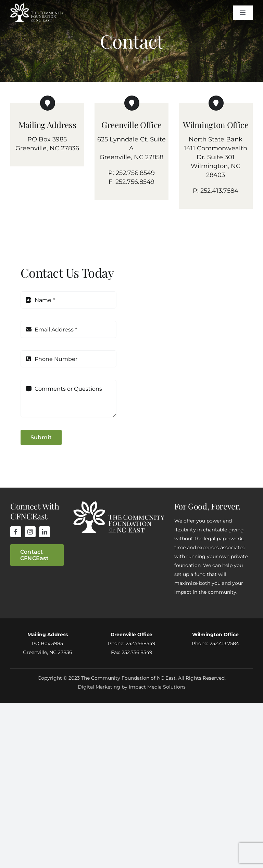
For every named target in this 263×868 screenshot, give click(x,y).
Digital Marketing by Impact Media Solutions (132, 687)
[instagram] (30, 532)
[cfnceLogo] (37, 7)
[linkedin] (45, 532)
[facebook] (16, 532)
